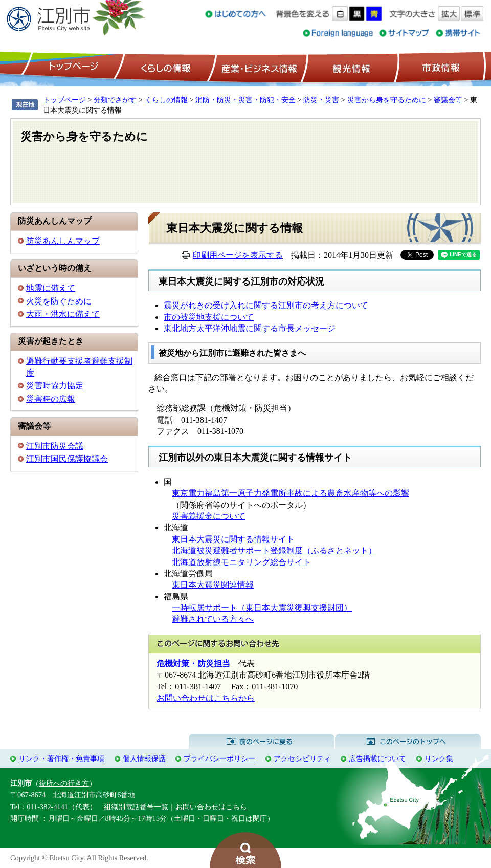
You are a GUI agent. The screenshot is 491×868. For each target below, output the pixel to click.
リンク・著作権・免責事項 (61, 758)
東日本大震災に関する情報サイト (233, 539)
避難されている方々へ (213, 619)
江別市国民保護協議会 (67, 459)
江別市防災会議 (55, 446)
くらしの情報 (165, 67)
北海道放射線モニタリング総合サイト (241, 562)
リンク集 (439, 758)
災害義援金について (209, 516)
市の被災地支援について (209, 317)
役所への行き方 (64, 783)
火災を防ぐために (59, 301)
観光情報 (350, 67)
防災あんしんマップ (63, 241)
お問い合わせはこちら (211, 807)
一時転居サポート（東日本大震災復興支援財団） (262, 608)
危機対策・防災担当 (193, 664)
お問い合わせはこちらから (206, 698)
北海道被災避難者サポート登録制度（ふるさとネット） (274, 550)
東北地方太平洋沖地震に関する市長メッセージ (250, 328)
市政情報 (440, 67)
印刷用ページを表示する (238, 255)
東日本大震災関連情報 (213, 585)
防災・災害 (321, 100)
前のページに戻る (262, 742)
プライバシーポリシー (219, 758)
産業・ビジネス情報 (257, 67)
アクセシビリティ (302, 758)
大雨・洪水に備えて (63, 314)
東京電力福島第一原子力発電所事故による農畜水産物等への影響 (291, 493)
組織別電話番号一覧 (136, 807)
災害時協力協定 (55, 386)
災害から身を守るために (387, 100)
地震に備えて (51, 288)
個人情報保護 (144, 758)
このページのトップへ (408, 742)
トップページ (72, 67)
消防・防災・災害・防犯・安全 (245, 100)
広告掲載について (377, 758)
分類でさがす (115, 100)
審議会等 (448, 100)
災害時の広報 (51, 399)
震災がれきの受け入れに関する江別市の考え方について (266, 305)
